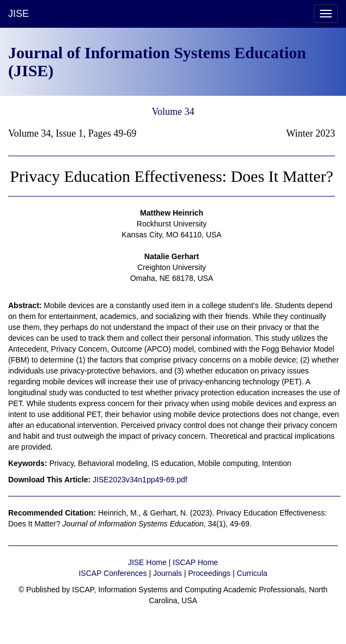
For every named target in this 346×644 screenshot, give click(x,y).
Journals (168, 573)
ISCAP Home (195, 562)
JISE (19, 14)
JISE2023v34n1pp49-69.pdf (140, 480)
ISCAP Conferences (113, 573)
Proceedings (209, 573)
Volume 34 (173, 112)
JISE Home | (150, 562)
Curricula (252, 573)
